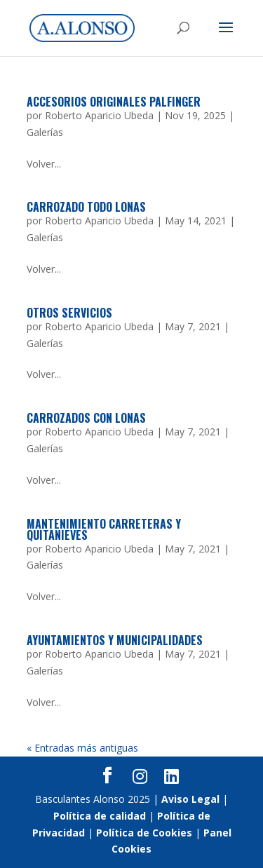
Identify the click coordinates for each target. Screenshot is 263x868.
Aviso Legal (190, 799)
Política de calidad (100, 816)
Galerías (45, 132)
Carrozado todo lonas (86, 207)
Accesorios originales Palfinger (114, 102)
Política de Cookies (144, 833)
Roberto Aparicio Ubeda (99, 115)
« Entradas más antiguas (82, 748)
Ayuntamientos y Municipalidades (115, 640)
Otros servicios (69, 313)
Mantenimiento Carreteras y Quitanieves (104, 529)
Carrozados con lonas (86, 418)
